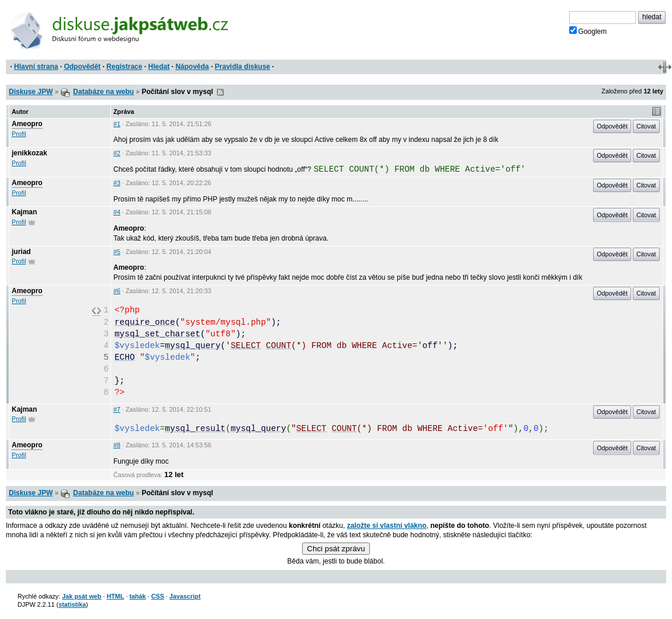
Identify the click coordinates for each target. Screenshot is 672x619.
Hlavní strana (36, 67)
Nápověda (192, 67)
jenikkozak (30, 153)
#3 (117, 183)
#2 (117, 153)
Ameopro (27, 124)
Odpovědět (82, 67)
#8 (117, 445)
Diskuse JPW (31, 92)
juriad (21, 252)
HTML (115, 596)
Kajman (24, 212)
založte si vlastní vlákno (387, 526)
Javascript (185, 596)
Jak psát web (82, 596)
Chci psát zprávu (336, 549)
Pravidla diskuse (243, 67)
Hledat (159, 67)
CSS (158, 596)
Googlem (588, 31)
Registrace (124, 67)
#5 (117, 252)
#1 (117, 124)
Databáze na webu (103, 92)
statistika (72, 604)
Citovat (646, 126)
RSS (220, 92)
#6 (117, 291)
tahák (137, 596)
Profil (19, 134)
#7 (117, 409)
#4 (117, 212)
